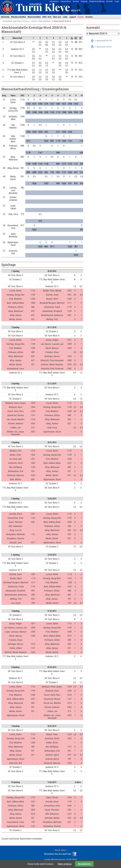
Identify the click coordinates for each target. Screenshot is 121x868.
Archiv (81, 17)
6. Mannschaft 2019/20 (103, 47)
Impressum (54, 1)
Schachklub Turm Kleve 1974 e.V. (16, 21)
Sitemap (84, 1)
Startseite (5, 17)
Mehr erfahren (65, 864)
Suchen (76, 1)
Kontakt (109, 1)
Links (65, 17)
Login (117, 1)
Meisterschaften (19, 17)
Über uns (57, 17)
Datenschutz (66, 1)
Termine (89, 17)
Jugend (73, 17)
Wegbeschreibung (97, 1)
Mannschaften (34, 17)
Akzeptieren (84, 864)
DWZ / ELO (47, 17)
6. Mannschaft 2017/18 (103, 41)
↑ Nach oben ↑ (60, 850)
